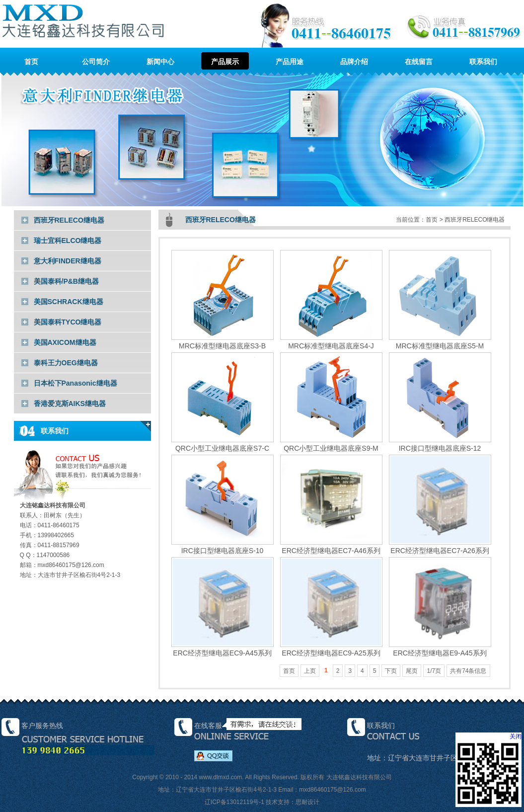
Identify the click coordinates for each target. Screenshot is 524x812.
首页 (31, 62)
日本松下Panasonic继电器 (75, 383)
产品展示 (225, 62)
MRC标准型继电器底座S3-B (223, 342)
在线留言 (419, 62)
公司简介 (96, 62)
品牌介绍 (354, 62)
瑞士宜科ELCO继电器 (68, 241)
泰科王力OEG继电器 (66, 363)
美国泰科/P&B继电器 (66, 281)
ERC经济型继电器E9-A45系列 (440, 649)
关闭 (516, 736)
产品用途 (290, 62)
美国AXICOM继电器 (65, 342)
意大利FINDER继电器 (68, 261)
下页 (391, 671)
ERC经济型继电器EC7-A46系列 (331, 546)
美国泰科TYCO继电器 (68, 322)
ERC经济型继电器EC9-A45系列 (223, 649)
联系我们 (483, 62)
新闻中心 (160, 62)
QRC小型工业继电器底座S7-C (223, 444)
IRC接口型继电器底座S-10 (223, 546)
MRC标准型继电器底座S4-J (331, 342)
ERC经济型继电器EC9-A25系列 (331, 649)
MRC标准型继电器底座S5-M (440, 342)
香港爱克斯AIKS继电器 (70, 404)
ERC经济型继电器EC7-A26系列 (440, 546)
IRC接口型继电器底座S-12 (440, 444)
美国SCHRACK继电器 (69, 302)
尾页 (412, 671)
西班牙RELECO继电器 (69, 220)
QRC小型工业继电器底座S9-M (331, 444)
